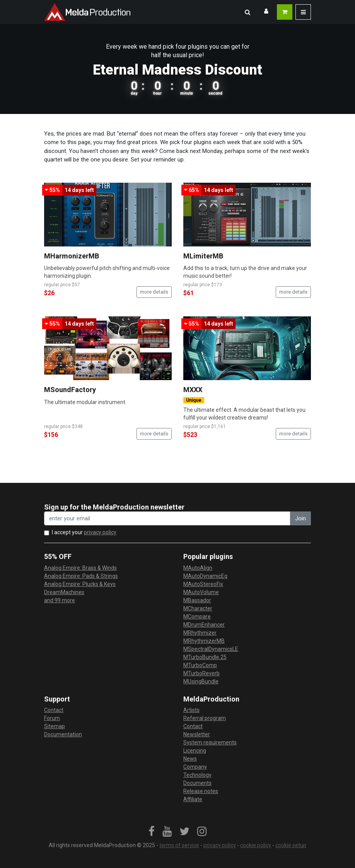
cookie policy (256, 845)
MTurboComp (200, 665)
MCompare (197, 617)
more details (154, 292)
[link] (152, 832)
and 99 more (60, 600)
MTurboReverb (201, 673)
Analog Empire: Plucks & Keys (80, 584)
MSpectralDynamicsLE (211, 649)
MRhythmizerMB (204, 641)
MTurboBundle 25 (205, 657)
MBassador (197, 600)
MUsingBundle (201, 681)
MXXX (193, 390)
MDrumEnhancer (204, 625)
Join (300, 518)
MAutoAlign (198, 568)
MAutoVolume (201, 592)
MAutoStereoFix (203, 584)
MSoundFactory (70, 390)
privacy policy (100, 532)
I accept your (84, 532)
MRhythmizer (200, 633)
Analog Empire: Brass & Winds (80, 568)
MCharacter (198, 608)
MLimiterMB (203, 256)
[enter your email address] (167, 519)
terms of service (179, 845)
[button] (247, 12)
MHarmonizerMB (72, 256)
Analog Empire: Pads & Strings (81, 576)
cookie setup (291, 845)
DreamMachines (64, 592)
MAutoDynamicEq (205, 576)
